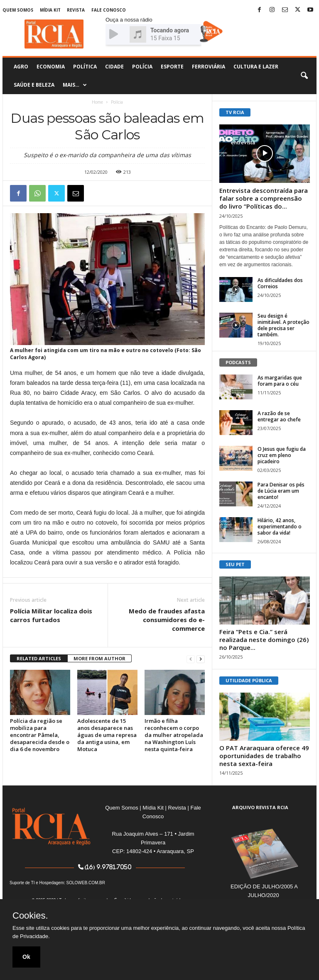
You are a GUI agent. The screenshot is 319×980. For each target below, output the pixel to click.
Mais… (75, 85)
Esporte (172, 67)
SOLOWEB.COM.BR (86, 883)
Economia (51, 67)
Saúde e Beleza (34, 85)
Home (97, 102)
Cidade (114, 67)
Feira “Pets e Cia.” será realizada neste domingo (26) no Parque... (264, 640)
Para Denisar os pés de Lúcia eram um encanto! (281, 491)
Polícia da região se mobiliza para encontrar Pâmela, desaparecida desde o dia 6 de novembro (40, 735)
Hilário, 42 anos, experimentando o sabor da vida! (280, 526)
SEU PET (235, 564)
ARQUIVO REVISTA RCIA (260, 807)
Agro (21, 67)
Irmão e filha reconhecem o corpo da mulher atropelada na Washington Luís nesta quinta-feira (174, 735)
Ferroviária (209, 67)
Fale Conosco (109, 10)
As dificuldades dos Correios (280, 283)
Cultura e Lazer (256, 67)
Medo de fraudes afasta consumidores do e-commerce (167, 620)
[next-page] (201, 659)
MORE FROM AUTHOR (99, 658)
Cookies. (30, 916)
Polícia (142, 67)
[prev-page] (191, 659)
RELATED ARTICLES (39, 658)
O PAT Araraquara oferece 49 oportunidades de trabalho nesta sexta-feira (264, 756)
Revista (76, 10)
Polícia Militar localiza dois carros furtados (51, 615)
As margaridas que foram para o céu (280, 381)
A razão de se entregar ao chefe (279, 416)
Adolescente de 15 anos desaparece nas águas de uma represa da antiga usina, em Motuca (107, 735)
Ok (26, 957)
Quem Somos (18, 10)
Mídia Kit (50, 10)
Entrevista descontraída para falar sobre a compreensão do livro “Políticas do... (264, 198)
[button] (304, 76)
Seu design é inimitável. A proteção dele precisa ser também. (283, 325)
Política (85, 67)
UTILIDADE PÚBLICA (249, 680)
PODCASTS (238, 362)
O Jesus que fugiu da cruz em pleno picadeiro (282, 455)
